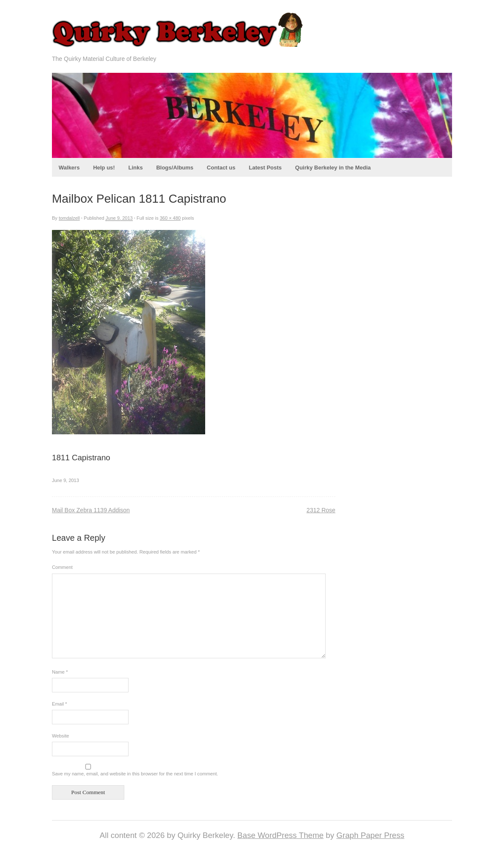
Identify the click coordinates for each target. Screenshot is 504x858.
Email (59, 704)
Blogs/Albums (175, 168)
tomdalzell (69, 218)
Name (60, 672)
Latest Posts (265, 168)
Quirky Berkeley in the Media (333, 168)
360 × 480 (170, 218)
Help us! (104, 168)
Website (60, 736)
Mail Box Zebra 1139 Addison (91, 510)
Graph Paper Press (370, 835)
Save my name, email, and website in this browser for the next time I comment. (135, 774)
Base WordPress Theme (281, 835)
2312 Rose (321, 510)
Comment (62, 567)
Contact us (221, 168)
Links (135, 168)
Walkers (69, 168)
